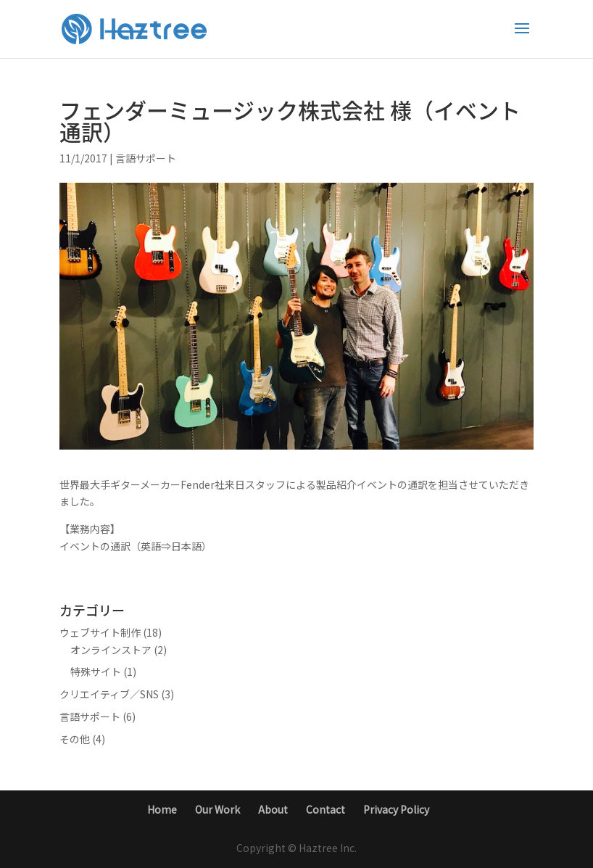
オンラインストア (111, 650)
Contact (325, 809)
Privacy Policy (396, 809)
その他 (75, 739)
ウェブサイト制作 (100, 632)
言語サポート (146, 158)
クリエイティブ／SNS (109, 694)
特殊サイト (96, 671)
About (273, 809)
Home (162, 809)
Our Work (217, 809)
